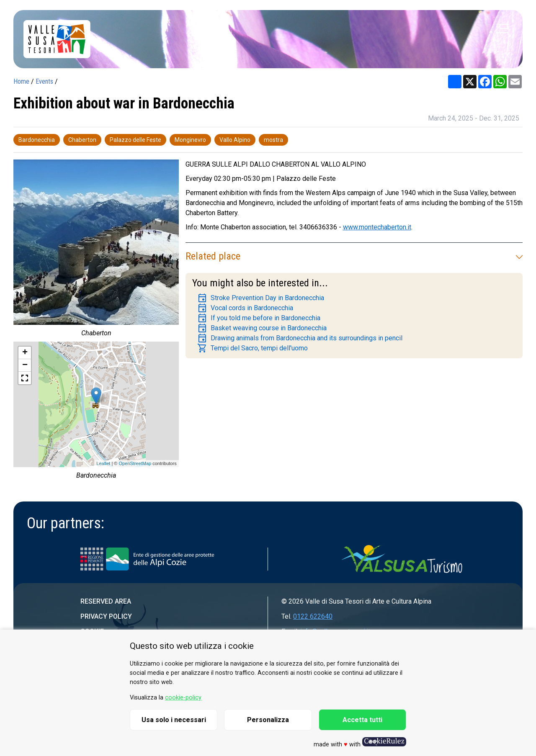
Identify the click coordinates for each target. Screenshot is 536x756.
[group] (96, 251)
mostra (273, 140)
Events (44, 81)
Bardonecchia (37, 140)
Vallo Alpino (235, 140)
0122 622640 (313, 616)
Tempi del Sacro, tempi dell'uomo (253, 348)
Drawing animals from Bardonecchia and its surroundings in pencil (300, 338)
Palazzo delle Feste (135, 140)
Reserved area (106, 601)
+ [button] (25, 353)
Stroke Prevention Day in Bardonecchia (261, 298)
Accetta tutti (362, 720)
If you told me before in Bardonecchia (259, 318)
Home (21, 81)
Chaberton (82, 140)
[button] (25, 378)
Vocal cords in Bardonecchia (245, 308)
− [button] (25, 365)
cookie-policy (183, 698)
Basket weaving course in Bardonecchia (262, 328)
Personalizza (268, 720)
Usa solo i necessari (174, 720)
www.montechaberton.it (377, 227)
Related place (354, 256)
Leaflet (103, 463)
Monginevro (190, 140)
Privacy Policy (106, 616)
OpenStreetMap (135, 463)
